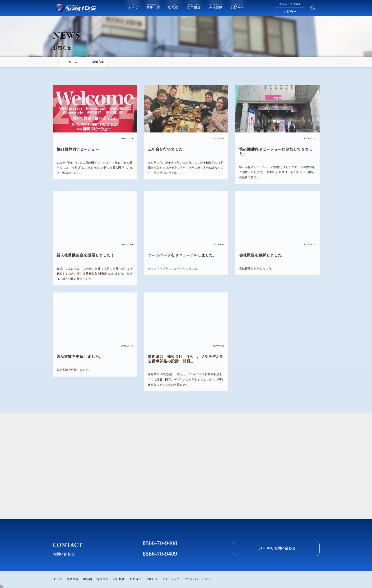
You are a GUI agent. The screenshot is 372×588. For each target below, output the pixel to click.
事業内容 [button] (153, 8)
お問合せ (237, 8)
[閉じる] (307, 8)
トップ (133, 8)
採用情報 (193, 8)
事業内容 (72, 579)
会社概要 (215, 8)
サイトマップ (171, 579)
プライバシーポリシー (199, 579)
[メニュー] (306, 7)
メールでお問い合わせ (277, 559)
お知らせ (152, 579)
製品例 (173, 8)
